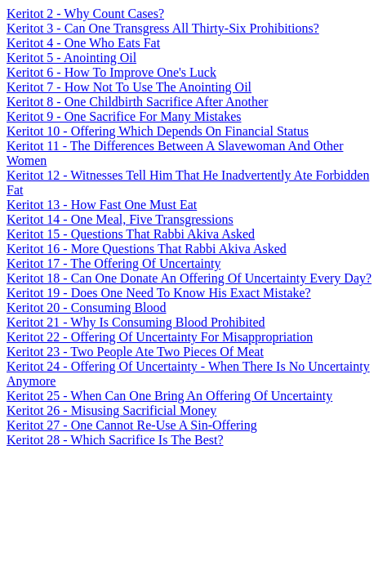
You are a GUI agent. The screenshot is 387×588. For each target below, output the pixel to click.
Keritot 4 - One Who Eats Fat (83, 43)
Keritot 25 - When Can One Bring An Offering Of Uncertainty (169, 396)
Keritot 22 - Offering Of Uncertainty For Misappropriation (160, 337)
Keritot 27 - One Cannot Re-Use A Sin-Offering (132, 425)
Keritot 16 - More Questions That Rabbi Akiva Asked (147, 249)
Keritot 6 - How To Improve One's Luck (111, 72)
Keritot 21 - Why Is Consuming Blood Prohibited (136, 322)
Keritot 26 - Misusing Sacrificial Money (111, 410)
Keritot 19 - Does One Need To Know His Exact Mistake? (159, 293)
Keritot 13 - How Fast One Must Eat (102, 205)
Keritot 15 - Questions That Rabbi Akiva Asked (131, 234)
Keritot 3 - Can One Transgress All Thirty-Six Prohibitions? (163, 28)
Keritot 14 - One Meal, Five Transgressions (120, 219)
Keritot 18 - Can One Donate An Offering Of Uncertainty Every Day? (189, 278)
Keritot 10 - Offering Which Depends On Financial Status (158, 131)
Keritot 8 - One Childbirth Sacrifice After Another (137, 102)
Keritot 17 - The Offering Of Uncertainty (113, 263)
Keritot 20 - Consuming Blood (87, 307)
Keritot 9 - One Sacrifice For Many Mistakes (124, 116)
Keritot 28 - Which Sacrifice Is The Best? (115, 440)
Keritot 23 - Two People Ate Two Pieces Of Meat (135, 352)
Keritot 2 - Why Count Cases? (85, 13)
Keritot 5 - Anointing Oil (71, 58)
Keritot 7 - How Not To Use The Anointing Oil (129, 87)
